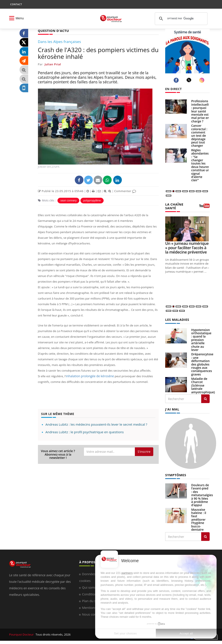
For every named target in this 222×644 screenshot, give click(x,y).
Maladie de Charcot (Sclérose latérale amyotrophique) (203, 385)
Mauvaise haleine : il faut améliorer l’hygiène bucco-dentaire (199, 518)
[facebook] (177, 80)
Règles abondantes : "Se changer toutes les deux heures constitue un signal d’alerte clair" (200, 165)
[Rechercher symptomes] (205, 535)
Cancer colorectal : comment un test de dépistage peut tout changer (199, 136)
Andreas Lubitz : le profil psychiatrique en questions (85, 432)
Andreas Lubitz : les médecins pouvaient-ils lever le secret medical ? (96, 424)
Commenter (125, 191)
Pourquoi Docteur (21, 633)
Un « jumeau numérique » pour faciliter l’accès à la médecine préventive (187, 247)
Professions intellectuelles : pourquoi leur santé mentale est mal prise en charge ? (201, 111)
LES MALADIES (176, 319)
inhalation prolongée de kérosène (88, 376)
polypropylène (92, 200)
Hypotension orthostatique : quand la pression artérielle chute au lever (201, 339)
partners (127, 573)
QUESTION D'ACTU (53, 30)
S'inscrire (144, 451)
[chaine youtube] (204, 207)
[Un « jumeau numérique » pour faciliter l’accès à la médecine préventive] (187, 228)
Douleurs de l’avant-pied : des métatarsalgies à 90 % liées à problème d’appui (202, 494)
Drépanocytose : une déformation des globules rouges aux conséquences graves (202, 363)
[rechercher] (180, 19)
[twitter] (190, 80)
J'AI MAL (172, 408)
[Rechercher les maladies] (205, 398)
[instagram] (202, 80)
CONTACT (16, 4)
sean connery (68, 200)
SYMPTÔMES (175, 474)
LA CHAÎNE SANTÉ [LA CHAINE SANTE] (174, 206)
